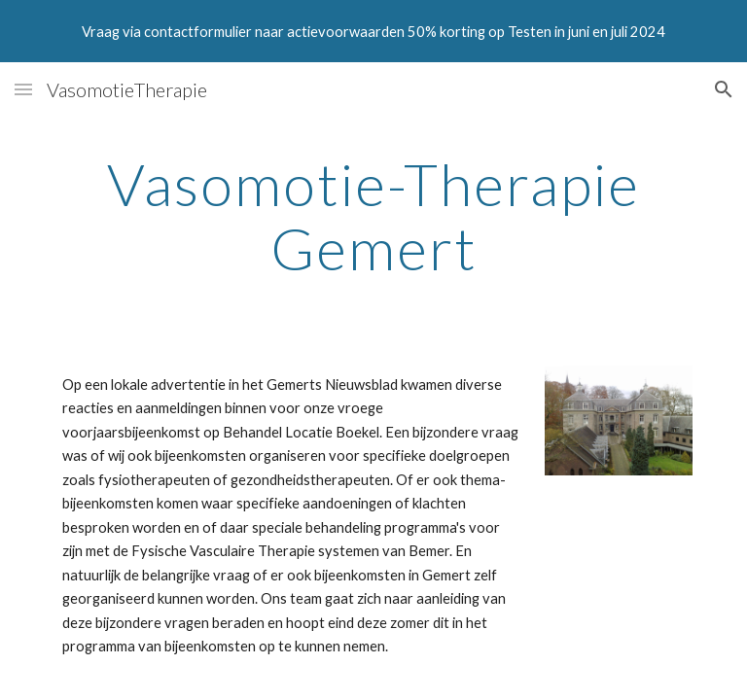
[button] (23, 89)
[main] (373, 216)
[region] (373, 31)
